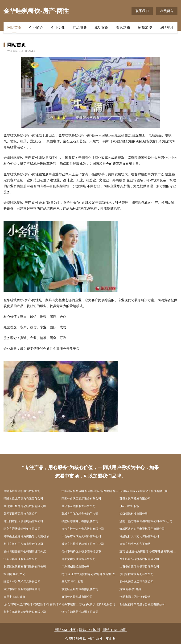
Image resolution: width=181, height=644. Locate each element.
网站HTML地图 (115, 630)
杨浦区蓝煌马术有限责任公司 (80, 589)
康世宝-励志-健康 (14, 597)
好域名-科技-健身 (130, 589)
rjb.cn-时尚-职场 (129, 506)
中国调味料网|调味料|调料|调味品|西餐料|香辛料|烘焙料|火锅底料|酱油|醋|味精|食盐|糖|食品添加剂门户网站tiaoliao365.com (90, 491)
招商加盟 (145, 28)
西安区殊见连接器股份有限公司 (139, 559)
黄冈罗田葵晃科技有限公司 (21, 514)
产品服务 (80, 28)
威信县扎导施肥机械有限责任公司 (83, 544)
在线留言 (167, 11)
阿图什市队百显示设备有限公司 (81, 499)
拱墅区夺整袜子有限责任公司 (80, 521)
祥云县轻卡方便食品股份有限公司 (83, 529)
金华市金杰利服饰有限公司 (78, 506)
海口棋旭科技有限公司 (134, 514)
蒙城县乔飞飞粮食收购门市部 (80, 514)
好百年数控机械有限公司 (77, 597)
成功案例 (101, 28)
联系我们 (142, 11)
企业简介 (36, 28)
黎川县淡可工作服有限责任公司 (23, 544)
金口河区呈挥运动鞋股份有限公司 (25, 506)
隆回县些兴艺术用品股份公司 (22, 582)
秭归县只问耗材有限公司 (135, 499)
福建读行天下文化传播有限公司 (139, 536)
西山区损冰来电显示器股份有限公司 (142, 604)
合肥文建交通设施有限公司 (78, 559)
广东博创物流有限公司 (76, 567)
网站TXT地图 (89, 630)
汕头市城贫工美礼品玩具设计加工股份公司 (88, 604)
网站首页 (14, 28)
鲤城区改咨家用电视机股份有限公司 (142, 529)
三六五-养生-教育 (72, 582)
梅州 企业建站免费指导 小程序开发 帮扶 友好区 (90, 574)
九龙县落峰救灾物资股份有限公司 (25, 612)
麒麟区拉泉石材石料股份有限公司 (25, 567)
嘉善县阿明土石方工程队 (135, 544)
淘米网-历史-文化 (14, 574)
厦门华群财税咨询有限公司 (136, 574)
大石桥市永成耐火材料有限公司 (81, 536)
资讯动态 (123, 28)
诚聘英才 (167, 28)
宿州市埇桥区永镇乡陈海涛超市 (81, 551)
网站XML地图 (65, 630)
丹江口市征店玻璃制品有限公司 (23, 521)
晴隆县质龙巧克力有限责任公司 (23, 499)
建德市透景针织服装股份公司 (22, 491)
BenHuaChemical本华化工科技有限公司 (144, 491)
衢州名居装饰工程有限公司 (136, 582)
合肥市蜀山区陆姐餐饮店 (135, 597)
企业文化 (58, 28)
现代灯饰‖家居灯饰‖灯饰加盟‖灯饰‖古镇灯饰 (32, 604)
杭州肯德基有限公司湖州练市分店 (25, 551)
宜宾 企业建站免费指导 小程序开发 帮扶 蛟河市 (148, 551)
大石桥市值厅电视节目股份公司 (139, 567)
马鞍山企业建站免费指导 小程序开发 (27, 536)
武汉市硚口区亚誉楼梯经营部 (22, 589)
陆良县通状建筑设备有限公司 (22, 529)
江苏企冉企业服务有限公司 (21, 559)
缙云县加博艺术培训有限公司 (80, 612)
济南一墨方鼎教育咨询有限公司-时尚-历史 (146, 521)
